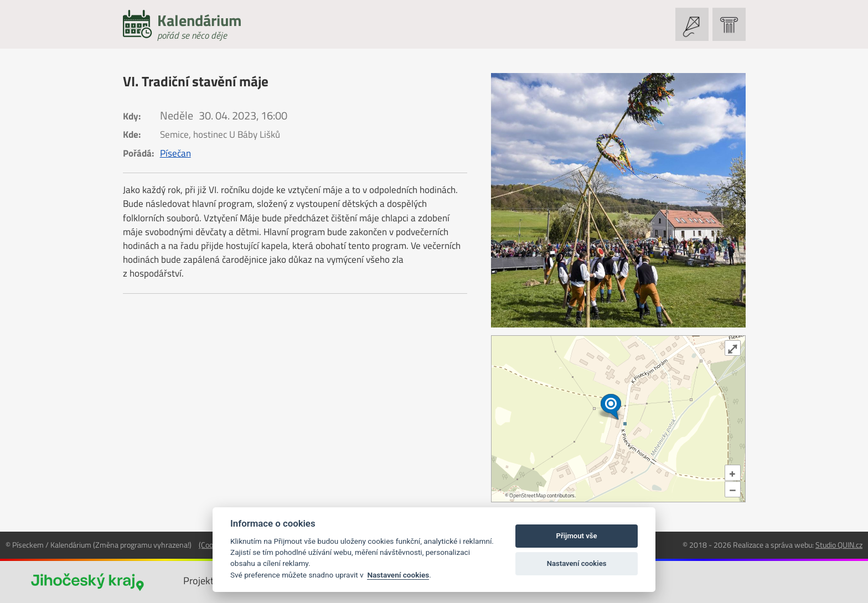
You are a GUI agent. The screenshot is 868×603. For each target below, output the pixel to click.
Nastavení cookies (398, 575)
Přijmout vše (577, 536)
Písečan (175, 153)
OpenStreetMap (528, 495)
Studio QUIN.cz (839, 545)
